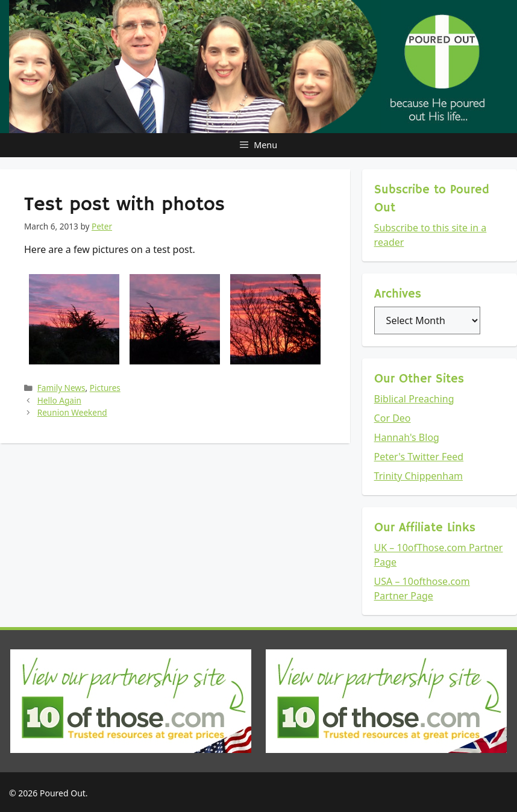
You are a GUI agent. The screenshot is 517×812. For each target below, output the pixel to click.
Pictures (105, 388)
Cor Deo (393, 418)
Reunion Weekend (72, 412)
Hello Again (59, 400)
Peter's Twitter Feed (419, 457)
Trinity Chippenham (419, 476)
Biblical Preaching (414, 399)
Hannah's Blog (407, 437)
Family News (61, 388)
